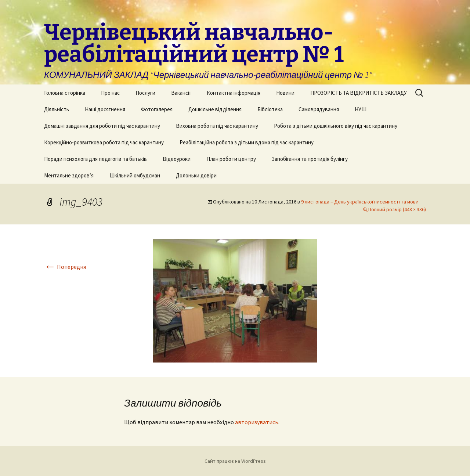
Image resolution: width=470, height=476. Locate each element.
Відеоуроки (177, 159)
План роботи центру (231, 159)
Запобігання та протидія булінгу (310, 159)
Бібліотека (270, 109)
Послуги (145, 93)
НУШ (361, 109)
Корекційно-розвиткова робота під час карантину (104, 142)
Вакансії (181, 93)
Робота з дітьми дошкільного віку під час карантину (336, 126)
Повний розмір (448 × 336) (397, 209)
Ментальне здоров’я (69, 175)
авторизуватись (257, 422)
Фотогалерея (157, 109)
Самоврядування (319, 109)
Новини (285, 93)
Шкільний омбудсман (135, 175)
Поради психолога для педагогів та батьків (95, 159)
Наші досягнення (105, 109)
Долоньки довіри (196, 175)
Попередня (65, 267)
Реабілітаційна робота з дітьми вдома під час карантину (247, 142)
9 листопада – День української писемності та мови (360, 202)
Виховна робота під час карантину (217, 126)
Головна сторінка (65, 93)
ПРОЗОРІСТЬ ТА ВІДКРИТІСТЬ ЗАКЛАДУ (359, 93)
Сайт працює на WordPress (235, 461)
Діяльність (57, 109)
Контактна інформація (234, 93)
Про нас (110, 93)
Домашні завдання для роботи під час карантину (102, 126)
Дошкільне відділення (215, 109)
